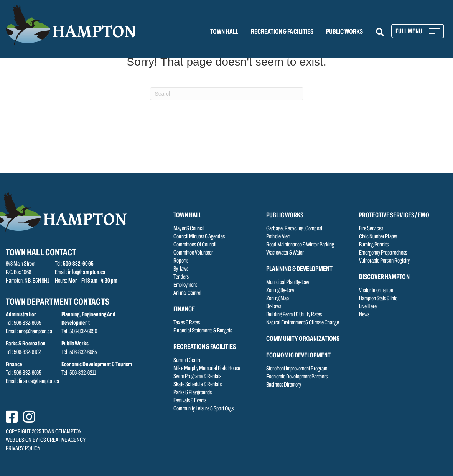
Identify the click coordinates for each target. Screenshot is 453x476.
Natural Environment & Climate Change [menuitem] (303, 323)
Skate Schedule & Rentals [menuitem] (197, 385)
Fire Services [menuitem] (371, 229)
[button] (385, 32)
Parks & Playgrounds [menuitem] (193, 393)
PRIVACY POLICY (23, 449)
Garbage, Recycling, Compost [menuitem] (294, 229)
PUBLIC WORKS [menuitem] (345, 32)
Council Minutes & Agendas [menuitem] (199, 237)
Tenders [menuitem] (181, 277)
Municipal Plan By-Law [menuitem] (288, 283)
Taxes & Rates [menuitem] (187, 323)
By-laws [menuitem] (181, 269)
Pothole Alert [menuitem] (278, 237)
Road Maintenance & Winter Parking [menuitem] (300, 245)
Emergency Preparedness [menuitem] (383, 253)
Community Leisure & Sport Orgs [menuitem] (203, 409)
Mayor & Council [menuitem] (189, 229)
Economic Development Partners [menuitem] (297, 377)
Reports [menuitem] (181, 261)
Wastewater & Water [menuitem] (285, 253)
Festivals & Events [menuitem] (190, 401)
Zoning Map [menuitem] (278, 299)
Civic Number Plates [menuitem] (378, 237)
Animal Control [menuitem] (187, 293)
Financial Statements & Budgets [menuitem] (203, 331)
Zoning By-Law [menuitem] (280, 291)
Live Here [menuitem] (368, 307)
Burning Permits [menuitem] (374, 245)
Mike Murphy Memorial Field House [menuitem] (207, 369)
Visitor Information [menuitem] (376, 291)
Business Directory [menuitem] (284, 385)
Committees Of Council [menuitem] (195, 245)
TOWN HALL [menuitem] (224, 32)
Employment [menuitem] (185, 285)
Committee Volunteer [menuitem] (193, 253)
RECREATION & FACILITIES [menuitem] (282, 32)
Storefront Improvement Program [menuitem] (297, 369)
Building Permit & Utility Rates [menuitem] (294, 315)
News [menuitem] (364, 315)
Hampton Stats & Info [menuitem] (378, 299)
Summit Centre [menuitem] (187, 360)
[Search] (227, 94)
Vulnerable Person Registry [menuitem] (384, 261)
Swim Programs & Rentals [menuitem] (197, 377)
